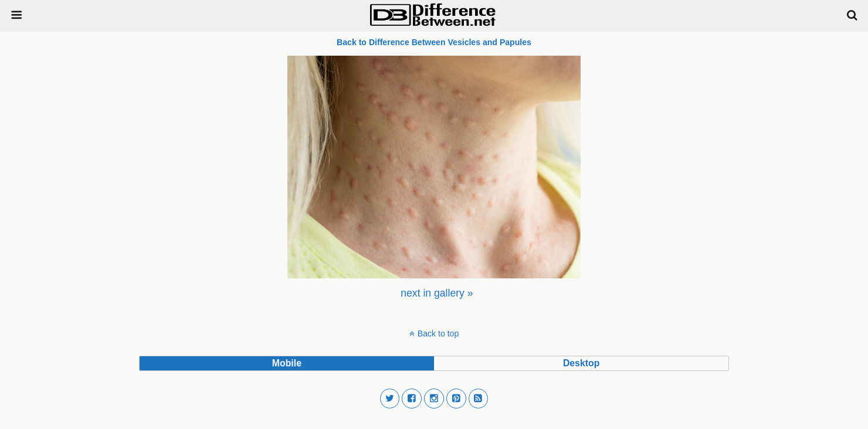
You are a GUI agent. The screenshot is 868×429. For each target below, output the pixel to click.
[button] (390, 399)
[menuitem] (437, 293)
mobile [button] (287, 363)
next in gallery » (437, 293)
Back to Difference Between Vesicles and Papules (434, 42)
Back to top (438, 333)
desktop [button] (581, 363)
